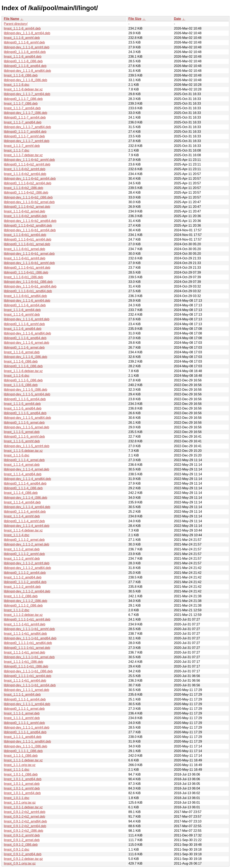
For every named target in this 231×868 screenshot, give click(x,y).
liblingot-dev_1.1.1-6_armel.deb (26, 343)
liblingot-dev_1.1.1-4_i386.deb (25, 498)
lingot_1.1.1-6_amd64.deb (23, 329)
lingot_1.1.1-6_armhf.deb (22, 315)
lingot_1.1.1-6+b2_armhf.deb (25, 169)
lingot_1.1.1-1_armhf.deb (22, 718)
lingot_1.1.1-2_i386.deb (21, 596)
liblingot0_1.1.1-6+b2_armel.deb (27, 207)
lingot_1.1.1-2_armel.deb (22, 549)
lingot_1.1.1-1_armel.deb (22, 713)
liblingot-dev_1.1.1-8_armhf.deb (27, 47)
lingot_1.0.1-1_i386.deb (21, 774)
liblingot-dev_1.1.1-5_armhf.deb (27, 446)
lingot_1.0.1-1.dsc (17, 798)
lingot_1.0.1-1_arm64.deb (22, 793)
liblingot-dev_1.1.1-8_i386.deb (25, 80)
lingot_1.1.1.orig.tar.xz (20, 765)
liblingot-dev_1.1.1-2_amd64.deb (27, 568)
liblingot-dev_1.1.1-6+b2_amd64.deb (30, 221)
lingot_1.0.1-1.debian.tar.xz (23, 807)
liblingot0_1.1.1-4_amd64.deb (25, 483)
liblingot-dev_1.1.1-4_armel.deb (26, 469)
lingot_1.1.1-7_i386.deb (21, 103)
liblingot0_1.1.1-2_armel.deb (24, 540)
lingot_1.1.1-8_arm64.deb (22, 28)
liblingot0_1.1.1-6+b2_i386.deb (26, 193)
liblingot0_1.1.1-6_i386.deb (23, 366)
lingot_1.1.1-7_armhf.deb (22, 146)
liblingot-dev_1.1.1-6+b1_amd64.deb (30, 286)
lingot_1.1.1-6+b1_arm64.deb (25, 235)
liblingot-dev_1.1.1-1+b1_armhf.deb (29, 629)
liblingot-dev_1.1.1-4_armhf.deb (27, 526)
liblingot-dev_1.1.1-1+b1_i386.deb (28, 671)
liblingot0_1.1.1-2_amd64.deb (25, 582)
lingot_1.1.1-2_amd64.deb (23, 577)
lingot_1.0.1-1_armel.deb (22, 784)
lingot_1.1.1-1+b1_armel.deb (24, 652)
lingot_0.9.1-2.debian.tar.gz (23, 859)
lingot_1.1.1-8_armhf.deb (22, 38)
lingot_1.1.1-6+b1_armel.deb (24, 249)
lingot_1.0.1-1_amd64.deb (23, 779)
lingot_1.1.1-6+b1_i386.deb (23, 277)
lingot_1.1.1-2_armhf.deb (22, 559)
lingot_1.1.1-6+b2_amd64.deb (25, 216)
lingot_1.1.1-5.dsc (17, 455)
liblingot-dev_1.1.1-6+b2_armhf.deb (29, 160)
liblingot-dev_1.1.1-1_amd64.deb (27, 741)
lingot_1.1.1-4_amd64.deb (23, 474)
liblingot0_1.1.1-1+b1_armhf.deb (27, 619)
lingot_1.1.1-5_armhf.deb (22, 441)
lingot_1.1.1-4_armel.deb (22, 465)
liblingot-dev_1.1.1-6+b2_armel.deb (29, 202)
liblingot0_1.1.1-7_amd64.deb (25, 132)
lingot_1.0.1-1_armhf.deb (22, 788)
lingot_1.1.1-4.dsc (17, 535)
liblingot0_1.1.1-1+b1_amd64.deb (28, 643)
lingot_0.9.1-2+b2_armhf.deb (25, 812)
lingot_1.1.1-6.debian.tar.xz (23, 371)
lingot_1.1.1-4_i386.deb (21, 493)
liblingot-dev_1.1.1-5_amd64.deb (27, 418)
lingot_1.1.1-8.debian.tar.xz (23, 89)
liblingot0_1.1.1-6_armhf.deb (24, 324)
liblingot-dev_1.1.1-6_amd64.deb (27, 333)
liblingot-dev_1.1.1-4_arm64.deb (27, 507)
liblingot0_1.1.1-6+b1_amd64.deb (28, 291)
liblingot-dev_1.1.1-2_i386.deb (25, 601)
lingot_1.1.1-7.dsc (17, 150)
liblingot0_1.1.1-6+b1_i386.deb (26, 272)
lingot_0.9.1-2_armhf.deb (22, 835)
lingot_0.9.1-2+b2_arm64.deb (25, 826)
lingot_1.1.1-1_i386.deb (21, 756)
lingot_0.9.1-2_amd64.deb (23, 854)
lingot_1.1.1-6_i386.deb (21, 361)
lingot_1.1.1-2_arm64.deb (22, 587)
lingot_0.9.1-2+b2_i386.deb (23, 831)
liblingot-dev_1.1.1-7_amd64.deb (27, 127)
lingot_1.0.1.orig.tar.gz (20, 803)
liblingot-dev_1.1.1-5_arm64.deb (27, 394)
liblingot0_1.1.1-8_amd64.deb (25, 66)
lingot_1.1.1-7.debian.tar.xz (23, 155)
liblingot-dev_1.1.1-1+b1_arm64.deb (30, 685)
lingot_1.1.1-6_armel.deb (22, 352)
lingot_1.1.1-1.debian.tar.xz (23, 760)
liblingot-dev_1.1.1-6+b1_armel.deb (29, 254)
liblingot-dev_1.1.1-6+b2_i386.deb (28, 197)
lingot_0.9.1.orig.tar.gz (20, 863)
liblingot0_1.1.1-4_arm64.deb (25, 512)
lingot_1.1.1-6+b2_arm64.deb (25, 174)
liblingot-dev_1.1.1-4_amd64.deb (27, 479)
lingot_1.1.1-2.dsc (17, 610)
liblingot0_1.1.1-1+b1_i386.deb (26, 666)
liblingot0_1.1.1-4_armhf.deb (24, 521)
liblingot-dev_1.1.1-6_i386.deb (25, 357)
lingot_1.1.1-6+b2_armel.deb (24, 211)
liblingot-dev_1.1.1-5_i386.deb (25, 390)
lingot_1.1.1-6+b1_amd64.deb (25, 296)
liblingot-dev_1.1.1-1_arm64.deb (27, 704)
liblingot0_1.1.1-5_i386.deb (23, 380)
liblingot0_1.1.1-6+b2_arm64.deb (27, 183)
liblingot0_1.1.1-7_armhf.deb (24, 136)
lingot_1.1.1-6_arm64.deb (22, 310)
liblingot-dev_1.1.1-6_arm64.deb (27, 301)
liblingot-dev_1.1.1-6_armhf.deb (27, 319)
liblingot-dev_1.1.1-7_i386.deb (25, 113)
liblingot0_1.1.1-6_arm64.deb (25, 305)
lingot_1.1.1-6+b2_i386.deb (23, 188)
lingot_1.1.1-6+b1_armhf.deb (25, 258)
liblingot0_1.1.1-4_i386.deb (23, 488)
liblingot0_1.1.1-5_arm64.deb (25, 399)
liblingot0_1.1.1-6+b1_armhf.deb (27, 268)
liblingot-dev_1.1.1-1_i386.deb (25, 746)
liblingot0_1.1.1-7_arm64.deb (25, 117)
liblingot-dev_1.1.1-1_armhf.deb (27, 727)
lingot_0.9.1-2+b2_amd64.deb (25, 821)
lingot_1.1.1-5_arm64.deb (22, 404)
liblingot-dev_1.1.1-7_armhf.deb (27, 141)
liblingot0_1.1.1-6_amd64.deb (25, 338)
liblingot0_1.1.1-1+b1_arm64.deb (27, 676)
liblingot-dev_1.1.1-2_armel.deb (26, 544)
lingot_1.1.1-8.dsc (17, 85)
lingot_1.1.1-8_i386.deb (21, 75)
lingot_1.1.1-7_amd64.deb (23, 122)
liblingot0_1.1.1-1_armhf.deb (24, 723)
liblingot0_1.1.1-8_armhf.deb (24, 42)
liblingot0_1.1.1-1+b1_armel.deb (27, 648)
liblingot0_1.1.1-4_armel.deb (24, 460)
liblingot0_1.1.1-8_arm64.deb (25, 52)
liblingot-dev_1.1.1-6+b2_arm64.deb (30, 179)
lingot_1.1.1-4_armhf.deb (22, 516)
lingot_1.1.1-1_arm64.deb (22, 695)
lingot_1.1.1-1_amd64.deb (23, 737)
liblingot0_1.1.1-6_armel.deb (24, 348)
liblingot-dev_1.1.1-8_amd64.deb (27, 71)
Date (178, 19)
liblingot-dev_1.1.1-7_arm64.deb (27, 94)
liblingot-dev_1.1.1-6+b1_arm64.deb (30, 230)
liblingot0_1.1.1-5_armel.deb (24, 423)
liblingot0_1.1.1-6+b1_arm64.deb (27, 239)
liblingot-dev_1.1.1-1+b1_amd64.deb (30, 638)
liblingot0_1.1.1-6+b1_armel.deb (27, 244)
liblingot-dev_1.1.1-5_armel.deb (26, 427)
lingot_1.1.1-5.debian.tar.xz (23, 451)
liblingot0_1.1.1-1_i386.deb (23, 751)
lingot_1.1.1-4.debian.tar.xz (23, 530)
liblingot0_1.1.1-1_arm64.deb (25, 699)
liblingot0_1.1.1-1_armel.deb (24, 709)
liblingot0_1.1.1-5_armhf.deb (24, 437)
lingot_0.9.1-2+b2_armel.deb (24, 817)
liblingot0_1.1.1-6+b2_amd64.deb (28, 225)
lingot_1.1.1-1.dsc (17, 770)
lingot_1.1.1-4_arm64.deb (22, 502)
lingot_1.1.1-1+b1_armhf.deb (25, 624)
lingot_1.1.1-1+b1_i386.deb (23, 662)
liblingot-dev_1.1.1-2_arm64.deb (27, 591)
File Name (12, 19)
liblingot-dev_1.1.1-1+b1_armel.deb (29, 657)
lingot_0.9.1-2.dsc (17, 849)
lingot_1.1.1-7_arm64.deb (22, 108)
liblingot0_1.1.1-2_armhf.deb (24, 554)
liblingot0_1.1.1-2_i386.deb (23, 605)
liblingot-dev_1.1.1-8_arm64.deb (27, 33)
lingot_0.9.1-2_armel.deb (22, 840)
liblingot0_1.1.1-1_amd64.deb (25, 732)
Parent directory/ (16, 24)
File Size (135, 19)
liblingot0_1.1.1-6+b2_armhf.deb (27, 164)
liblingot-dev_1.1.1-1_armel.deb (26, 690)
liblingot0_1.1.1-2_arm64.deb (25, 573)
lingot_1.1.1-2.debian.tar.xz (23, 615)
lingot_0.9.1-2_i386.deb (21, 845)
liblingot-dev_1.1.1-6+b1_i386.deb (28, 282)
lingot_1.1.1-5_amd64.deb (23, 408)
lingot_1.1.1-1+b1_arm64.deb (25, 681)
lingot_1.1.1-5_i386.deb (21, 385)
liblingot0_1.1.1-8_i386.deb (23, 61)
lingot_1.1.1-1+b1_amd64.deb (25, 634)
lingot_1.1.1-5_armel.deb (22, 432)
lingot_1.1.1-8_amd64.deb (23, 57)
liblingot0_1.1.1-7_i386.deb (23, 99)
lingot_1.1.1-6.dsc (17, 376)
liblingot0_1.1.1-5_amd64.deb (25, 413)
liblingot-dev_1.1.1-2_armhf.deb (27, 563)
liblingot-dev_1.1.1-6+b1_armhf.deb (29, 263)
